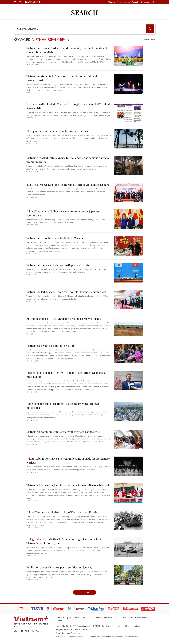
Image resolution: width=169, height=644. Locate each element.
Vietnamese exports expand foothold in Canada (55, 238)
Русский (147, 2)
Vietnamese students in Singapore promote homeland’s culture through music (64, 78)
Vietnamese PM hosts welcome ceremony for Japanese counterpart (63, 213)
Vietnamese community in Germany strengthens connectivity (63, 432)
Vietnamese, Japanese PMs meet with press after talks (58, 265)
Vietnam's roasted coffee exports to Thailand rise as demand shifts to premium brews (68, 160)
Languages (108, 618)
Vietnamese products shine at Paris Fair (50, 346)
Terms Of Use (80, 618)
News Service (127, 618)
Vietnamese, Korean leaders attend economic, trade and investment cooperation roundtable (67, 50)
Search (85, 12)
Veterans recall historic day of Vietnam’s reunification (63, 512)
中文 (141, 2)
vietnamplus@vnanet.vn (71, 633)
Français (127, 2)
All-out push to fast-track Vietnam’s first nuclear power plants (64, 319)
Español (135, 2)
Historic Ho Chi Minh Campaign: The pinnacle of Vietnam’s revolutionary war (64, 541)
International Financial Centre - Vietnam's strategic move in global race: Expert (66, 375)
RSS (89, 618)
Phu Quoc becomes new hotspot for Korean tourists (57, 131)
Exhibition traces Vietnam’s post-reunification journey (59, 567)
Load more (84, 592)
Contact (59, 621)
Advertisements (141, 618)
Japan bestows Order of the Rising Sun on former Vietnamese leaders (68, 185)
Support (97, 618)
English (119, 2)
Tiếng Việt (111, 2)
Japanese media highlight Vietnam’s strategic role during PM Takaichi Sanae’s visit (68, 106)
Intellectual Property (64, 618)
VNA (117, 618)
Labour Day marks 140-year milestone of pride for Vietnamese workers (68, 460)
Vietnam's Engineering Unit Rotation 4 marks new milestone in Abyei (68, 485)
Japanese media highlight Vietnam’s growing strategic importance (63, 406)
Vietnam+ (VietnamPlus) (33, 2)
